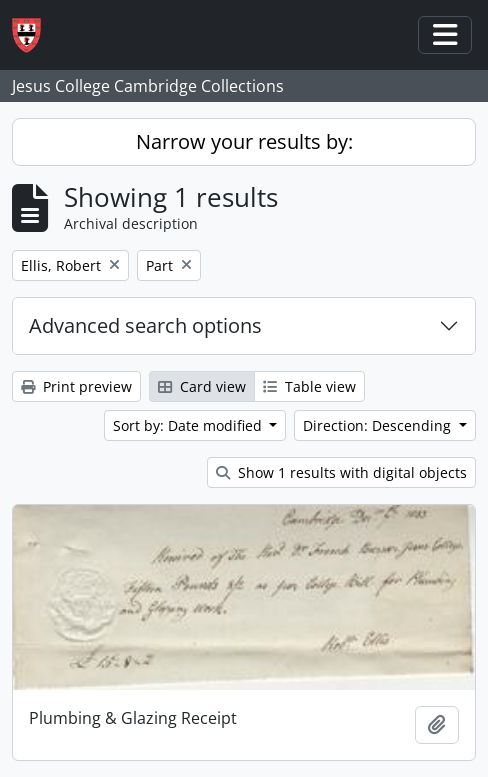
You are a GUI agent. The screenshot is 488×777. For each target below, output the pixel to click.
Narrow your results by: (244, 141)
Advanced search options (145, 325)
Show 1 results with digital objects (341, 472)
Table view (309, 386)
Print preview (76, 386)
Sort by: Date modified (189, 425)
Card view (202, 386)
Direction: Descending (379, 425)
